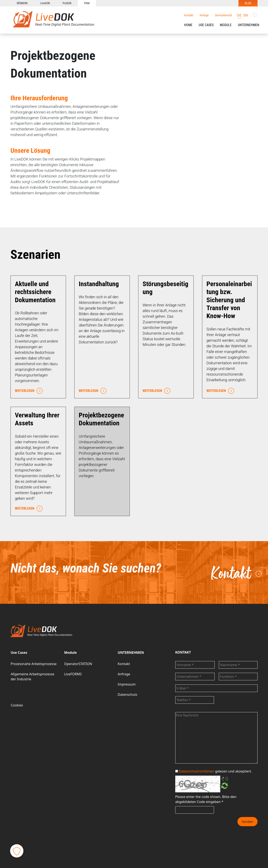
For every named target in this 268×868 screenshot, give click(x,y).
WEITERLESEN (28, 391)
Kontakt (189, 15)
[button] (206, 25)
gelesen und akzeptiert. (214, 771)
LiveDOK (45, 3)
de (239, 15)
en (246, 15)
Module (226, 25)
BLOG (248, 3)
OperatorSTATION (78, 664)
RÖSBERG (22, 3)
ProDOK (67, 3)
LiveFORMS (73, 674)
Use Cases (206, 25)
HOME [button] (188, 25)
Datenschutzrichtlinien (196, 771)
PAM (87, 3)
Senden (247, 822)
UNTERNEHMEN (131, 653)
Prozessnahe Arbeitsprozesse (34, 664)
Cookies (17, 705)
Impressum (127, 684)
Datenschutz (128, 695)
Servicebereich (224, 15)
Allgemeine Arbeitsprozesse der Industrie (32, 677)
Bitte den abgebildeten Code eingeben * (206, 799)
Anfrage (204, 15)
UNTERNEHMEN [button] (249, 25)
